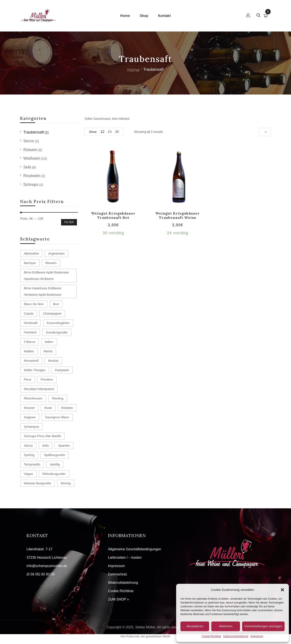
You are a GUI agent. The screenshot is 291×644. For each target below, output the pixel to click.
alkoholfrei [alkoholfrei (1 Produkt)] (31, 253)
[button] (282, 590)
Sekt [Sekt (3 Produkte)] (45, 445)
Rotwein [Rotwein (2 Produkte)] (67, 408)
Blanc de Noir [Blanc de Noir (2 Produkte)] (34, 304)
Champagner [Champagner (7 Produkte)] (52, 313)
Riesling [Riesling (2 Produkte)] (58, 398)
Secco (29, 141)
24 (110, 132)
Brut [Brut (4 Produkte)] (56, 304)
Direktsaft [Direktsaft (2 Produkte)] (31, 323)
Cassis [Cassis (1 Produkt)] (29, 313)
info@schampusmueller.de (47, 566)
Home (133, 70)
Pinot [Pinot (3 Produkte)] (27, 379)
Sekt (27, 167)
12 (103, 132)
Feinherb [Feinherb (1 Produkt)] (30, 332)
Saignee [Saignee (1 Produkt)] (30, 417)
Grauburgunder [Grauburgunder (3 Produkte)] (57, 332)
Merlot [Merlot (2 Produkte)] (48, 351)
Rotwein (30, 150)
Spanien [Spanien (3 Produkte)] (64, 445)
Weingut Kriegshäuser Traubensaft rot (113, 215)
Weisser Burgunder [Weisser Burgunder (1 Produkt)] (37, 483)
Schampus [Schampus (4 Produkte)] (31, 427)
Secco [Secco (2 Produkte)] (28, 445)
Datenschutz (118, 574)
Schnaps (31, 185)
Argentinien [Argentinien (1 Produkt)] (56, 253)
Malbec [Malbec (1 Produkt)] (29, 351)
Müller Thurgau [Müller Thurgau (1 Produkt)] (35, 370)
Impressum (257, 636)
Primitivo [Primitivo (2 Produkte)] (47, 379)
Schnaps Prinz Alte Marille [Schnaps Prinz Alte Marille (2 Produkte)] (42, 436)
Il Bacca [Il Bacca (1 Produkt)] (29, 342)
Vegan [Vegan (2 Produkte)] (28, 474)
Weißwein (32, 158)
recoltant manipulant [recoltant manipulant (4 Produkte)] (39, 389)
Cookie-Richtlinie (211, 636)
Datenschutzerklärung (236, 636)
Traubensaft (34, 132)
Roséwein (32, 176)
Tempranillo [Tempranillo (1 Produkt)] (32, 464)
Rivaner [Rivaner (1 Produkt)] (29, 408)
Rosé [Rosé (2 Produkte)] (48, 408)
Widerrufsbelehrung (123, 583)
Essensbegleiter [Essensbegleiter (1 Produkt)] (58, 323)
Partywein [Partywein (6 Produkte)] (62, 370)
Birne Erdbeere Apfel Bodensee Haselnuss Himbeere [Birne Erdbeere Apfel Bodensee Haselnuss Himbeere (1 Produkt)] (46, 275)
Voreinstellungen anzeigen (263, 626)
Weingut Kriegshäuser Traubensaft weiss (178, 215)
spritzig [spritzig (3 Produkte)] (29, 455)
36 (117, 132)
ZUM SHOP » (118, 599)
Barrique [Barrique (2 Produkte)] (30, 263)
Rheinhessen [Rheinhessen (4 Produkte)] (33, 398)
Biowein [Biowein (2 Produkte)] (51, 263)
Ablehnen (226, 626)
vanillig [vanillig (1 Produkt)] (55, 464)
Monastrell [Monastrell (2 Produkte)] (31, 361)
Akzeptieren (195, 626)
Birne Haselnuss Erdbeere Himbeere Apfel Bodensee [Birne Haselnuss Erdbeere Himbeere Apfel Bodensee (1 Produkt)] (43, 291)
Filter (69, 222)
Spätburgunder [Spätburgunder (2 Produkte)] (55, 455)
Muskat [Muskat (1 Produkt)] (53, 361)
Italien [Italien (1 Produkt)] (49, 342)
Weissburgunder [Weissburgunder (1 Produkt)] (54, 474)
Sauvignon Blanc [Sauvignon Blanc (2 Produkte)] (57, 417)
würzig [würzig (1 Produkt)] (66, 483)
